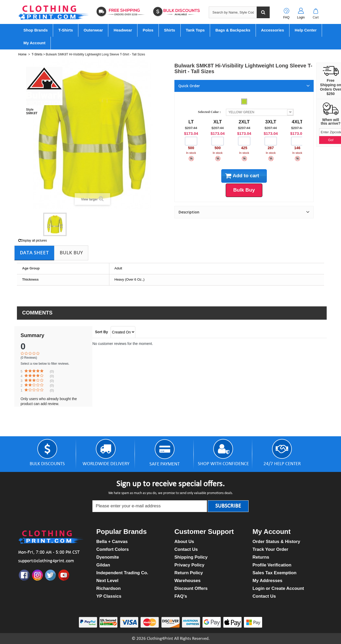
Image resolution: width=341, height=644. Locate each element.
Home (22, 54)
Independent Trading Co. (122, 573)
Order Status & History (276, 542)
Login (301, 17)
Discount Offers (191, 588)
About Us (184, 542)
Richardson (109, 588)
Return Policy (189, 573)
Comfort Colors (113, 549)
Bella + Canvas (112, 542)
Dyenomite (108, 557)
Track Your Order (270, 549)
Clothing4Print (160, 639)
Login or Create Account (278, 588)
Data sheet (34, 252)
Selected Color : (210, 112)
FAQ (286, 17)
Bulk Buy (71, 252)
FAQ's (181, 596)
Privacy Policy (189, 565)
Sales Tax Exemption (274, 573)
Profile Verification (272, 565)
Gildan (103, 565)
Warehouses (187, 581)
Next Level (107, 581)
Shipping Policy (191, 557)
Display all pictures (33, 241)
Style (30, 110)
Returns (261, 557)
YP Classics (109, 596)
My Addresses (267, 581)
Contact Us (186, 549)
